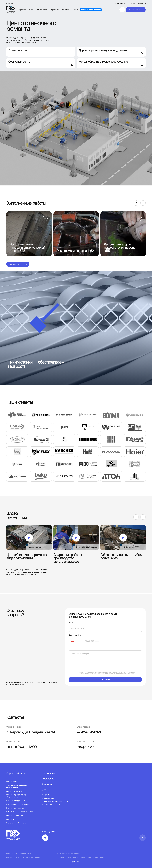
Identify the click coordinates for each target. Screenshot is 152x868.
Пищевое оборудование (16, 801)
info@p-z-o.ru (87, 747)
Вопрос (71, 648)
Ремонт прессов (41, 52)
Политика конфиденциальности (18, 853)
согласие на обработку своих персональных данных (96, 672)
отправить (105, 679)
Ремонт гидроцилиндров (16, 808)
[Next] (143, 203)
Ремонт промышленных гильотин (20, 812)
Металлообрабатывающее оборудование (17, 796)
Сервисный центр (26, 10)
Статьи (75, 10)
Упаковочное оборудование (18, 823)
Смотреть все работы (18, 264)
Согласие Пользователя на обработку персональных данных (81, 857)
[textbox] (71, 641)
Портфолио (55, 10)
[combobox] (75, 641)
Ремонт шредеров (14, 819)
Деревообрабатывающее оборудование (111, 52)
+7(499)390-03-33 (121, 4)
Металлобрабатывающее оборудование (111, 63)
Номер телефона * (76, 635)
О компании (42, 10)
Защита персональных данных (69, 853)
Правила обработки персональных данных (23, 857)
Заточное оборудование (16, 791)
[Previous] (136, 203)
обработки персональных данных (125, 674)
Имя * (71, 623)
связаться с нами (136, 10)
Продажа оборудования (91, 10)
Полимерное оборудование (17, 804)
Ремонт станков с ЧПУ (15, 815)
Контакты (66, 10)
